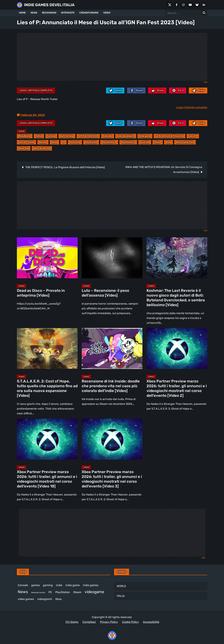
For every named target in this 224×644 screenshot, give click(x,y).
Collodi (39, 136)
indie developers (126, 136)
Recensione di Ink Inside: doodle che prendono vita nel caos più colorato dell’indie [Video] (111, 386)
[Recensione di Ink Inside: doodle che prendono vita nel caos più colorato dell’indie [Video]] (112, 348)
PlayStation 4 (109, 142)
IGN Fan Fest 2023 (88, 136)
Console (51, 136)
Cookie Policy (130, 622)
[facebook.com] (136, 90)
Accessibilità (151, 622)
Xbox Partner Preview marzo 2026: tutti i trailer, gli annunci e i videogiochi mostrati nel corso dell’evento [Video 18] (47, 479)
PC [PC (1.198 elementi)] (50, 592)
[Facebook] (177, 5)
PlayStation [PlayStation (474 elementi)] (63, 592)
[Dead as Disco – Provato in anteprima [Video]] (47, 258)
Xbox (168, 142)
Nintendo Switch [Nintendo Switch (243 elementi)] (38, 593)
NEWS (34, 13)
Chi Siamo (72, 622)
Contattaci (89, 622)
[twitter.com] (115, 90)
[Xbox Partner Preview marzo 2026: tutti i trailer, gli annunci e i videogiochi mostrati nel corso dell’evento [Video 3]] (112, 439)
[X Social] (170, 5)
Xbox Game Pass (185, 142)
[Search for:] (204, 13)
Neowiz (43, 142)
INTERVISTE (68, 13)
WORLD (121, 586)
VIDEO (107, 13)
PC (63, 142)
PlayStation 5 (128, 142)
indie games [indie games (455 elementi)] (91, 585)
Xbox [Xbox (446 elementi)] (59, 599)
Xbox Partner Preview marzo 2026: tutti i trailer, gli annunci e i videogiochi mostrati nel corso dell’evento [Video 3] (112, 479)
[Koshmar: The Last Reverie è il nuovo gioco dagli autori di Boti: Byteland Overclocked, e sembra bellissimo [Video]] (177, 258)
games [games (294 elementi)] (35, 585)
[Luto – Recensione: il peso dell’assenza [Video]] (112, 258)
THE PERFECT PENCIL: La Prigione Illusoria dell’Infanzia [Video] (65, 167)
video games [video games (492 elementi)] (26, 599)
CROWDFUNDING (89, 13)
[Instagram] (183, 5)
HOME (22, 13)
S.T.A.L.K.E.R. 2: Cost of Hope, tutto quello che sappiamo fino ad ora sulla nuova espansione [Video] (47, 388)
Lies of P (193, 136)
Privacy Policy (109, 622)
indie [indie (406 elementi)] (59, 585)
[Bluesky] (197, 5)
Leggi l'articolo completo (36, 90)
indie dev (108, 136)
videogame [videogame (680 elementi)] (94, 592)
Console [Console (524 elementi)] (23, 585)
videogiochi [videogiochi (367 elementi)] (45, 599)
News (54, 142)
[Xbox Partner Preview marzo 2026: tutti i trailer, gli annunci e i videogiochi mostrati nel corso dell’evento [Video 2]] (177, 348)
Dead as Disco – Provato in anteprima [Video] (41, 293)
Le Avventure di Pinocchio (169, 136)
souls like (145, 142)
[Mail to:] (198, 90)
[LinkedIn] (204, 5)
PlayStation (91, 142)
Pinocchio (75, 142)
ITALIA (121, 596)
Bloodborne (25, 136)
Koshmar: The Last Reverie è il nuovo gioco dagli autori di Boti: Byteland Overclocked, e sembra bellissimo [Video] (176, 298)
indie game (145, 136)
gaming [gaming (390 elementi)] (48, 585)
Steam (158, 142)
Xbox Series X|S (42, 148)
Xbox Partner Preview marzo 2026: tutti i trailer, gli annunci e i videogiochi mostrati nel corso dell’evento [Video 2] (177, 388)
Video (21, 131)
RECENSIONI (49, 13)
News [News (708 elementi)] (23, 592)
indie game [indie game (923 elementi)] (73, 585)
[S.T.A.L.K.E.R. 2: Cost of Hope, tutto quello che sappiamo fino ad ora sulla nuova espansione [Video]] (47, 348)
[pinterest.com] (178, 90)
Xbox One (24, 148)
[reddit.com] (157, 90)
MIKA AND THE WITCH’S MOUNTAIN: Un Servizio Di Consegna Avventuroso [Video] (164, 170)
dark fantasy (67, 136)
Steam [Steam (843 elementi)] (77, 592)
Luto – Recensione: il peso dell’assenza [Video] (105, 293)
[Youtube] (190, 5)
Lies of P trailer (26, 142)
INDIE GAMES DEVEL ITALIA (49, 5)
